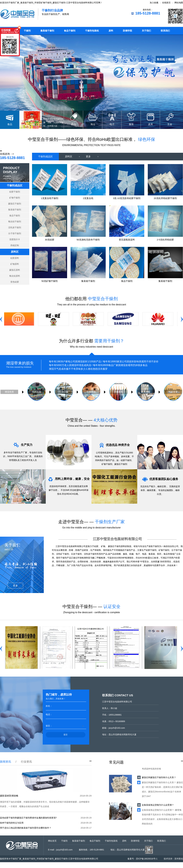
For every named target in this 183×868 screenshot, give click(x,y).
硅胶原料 (15, 258)
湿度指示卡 (15, 239)
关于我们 (146, 31)
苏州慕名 (179, 859)
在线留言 (166, 3)
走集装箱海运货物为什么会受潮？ (158, 806)
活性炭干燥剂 (15, 227)
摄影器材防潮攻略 (9, 796)
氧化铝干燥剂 (15, 222)
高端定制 (15, 245)
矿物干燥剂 (15, 198)
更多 (92, 157)
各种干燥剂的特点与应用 (12, 823)
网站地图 (179, 3)
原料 (111, 31)
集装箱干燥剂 (47, 31)
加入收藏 (154, 3)
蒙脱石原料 (15, 270)
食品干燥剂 (70, 31)
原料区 (15, 252)
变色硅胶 (15, 282)
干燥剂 (27, 31)
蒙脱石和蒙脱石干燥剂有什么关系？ (159, 779)
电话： (49, 714)
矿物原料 (15, 264)
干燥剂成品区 (15, 186)
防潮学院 (127, 31)
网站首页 (52, 841)
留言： (49, 726)
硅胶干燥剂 (15, 192)
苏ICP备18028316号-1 (147, 859)
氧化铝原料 (15, 276)
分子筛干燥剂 (15, 233)
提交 (66, 735)
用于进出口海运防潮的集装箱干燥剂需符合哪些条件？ (26, 828)
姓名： (49, 706)
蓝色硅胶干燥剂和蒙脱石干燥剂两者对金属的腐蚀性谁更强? (28, 818)
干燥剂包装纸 (92, 31)
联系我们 (165, 31)
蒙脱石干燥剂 (15, 204)
